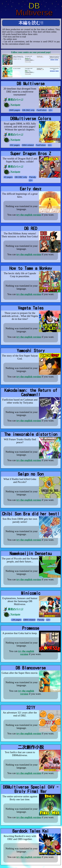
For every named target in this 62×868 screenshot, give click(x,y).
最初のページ (13, 100)
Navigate (12, 105)
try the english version (29, 215)
